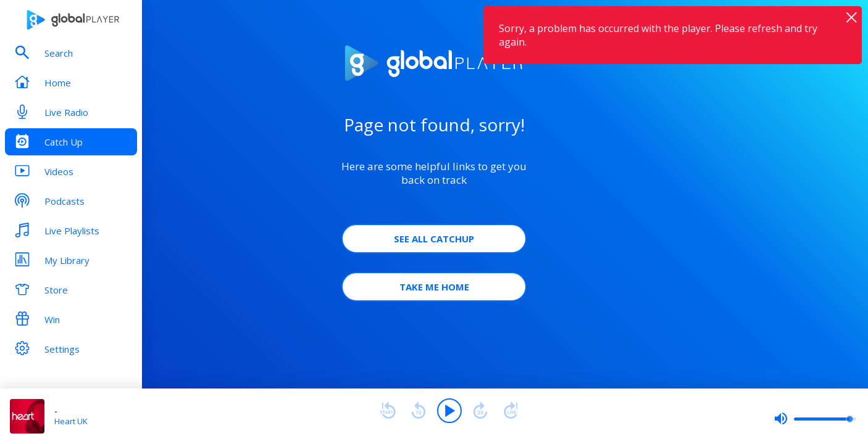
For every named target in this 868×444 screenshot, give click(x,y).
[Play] (449, 411)
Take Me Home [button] (434, 287)
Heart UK (71, 421)
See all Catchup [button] (434, 239)
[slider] (815, 419)
